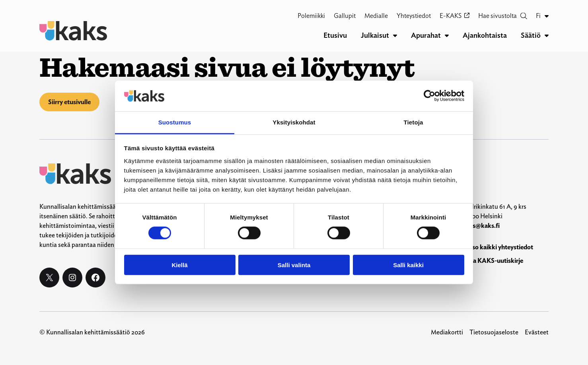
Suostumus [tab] (175, 122)
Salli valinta (294, 265)
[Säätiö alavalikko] (547, 35)
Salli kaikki (408, 265)
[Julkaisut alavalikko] (395, 35)
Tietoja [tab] (414, 122)
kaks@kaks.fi (481, 226)
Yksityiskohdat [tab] (294, 122)
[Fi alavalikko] (547, 16)
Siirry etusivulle (69, 102)
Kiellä (179, 265)
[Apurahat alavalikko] (447, 35)
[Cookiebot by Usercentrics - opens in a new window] (429, 96)
